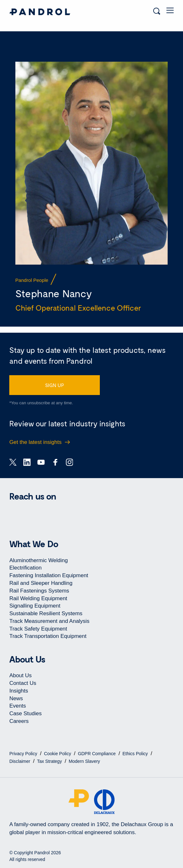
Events (18, 706)
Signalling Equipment (35, 606)
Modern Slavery (84, 761)
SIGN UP (55, 385)
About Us (20, 675)
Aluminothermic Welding (39, 560)
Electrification (25, 568)
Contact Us (23, 683)
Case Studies (25, 713)
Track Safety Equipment (38, 629)
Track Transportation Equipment (48, 636)
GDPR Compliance (97, 754)
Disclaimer (20, 761)
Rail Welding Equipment (38, 598)
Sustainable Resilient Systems (46, 613)
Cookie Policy (58, 754)
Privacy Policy (24, 754)
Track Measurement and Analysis (49, 621)
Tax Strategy (50, 761)
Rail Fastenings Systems (39, 591)
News (16, 698)
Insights (19, 691)
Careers (19, 721)
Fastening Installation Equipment (49, 575)
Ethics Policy (136, 754)
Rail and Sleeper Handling (41, 583)
